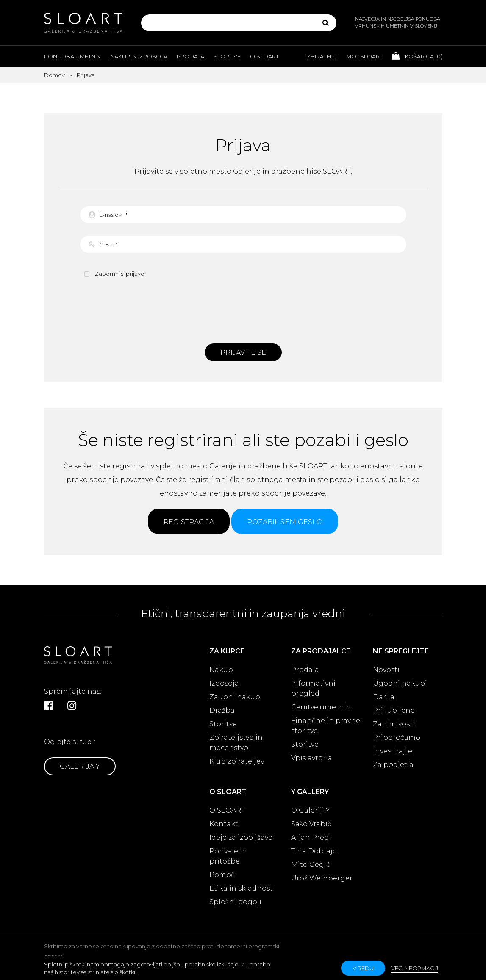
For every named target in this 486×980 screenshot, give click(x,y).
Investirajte (393, 751)
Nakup (221, 670)
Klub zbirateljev (237, 761)
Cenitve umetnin (321, 707)
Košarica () (417, 56)
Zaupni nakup (235, 697)
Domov (54, 75)
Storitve (227, 56)
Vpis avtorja (312, 758)
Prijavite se (243, 353)
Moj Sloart (364, 56)
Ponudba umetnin (72, 56)
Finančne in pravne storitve (326, 726)
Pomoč (222, 875)
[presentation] (243, 310)
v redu (363, 968)
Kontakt (224, 824)
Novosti (386, 670)
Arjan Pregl (311, 837)
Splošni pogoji (235, 902)
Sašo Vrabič (311, 824)
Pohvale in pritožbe (228, 856)
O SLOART (227, 810)
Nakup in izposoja (139, 56)
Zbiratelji (322, 56)
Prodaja (190, 56)
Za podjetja (393, 765)
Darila (384, 697)
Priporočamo (397, 738)
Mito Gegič (311, 865)
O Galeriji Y (311, 810)
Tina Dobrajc (314, 851)
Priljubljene (394, 710)
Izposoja (224, 683)
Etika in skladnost (241, 888)
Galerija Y (80, 766)
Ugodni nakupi (400, 683)
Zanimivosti (394, 724)
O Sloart (264, 56)
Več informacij (415, 968)
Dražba (222, 710)
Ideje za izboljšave (241, 837)
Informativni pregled (313, 688)
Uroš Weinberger (322, 878)
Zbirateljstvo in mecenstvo (236, 743)
